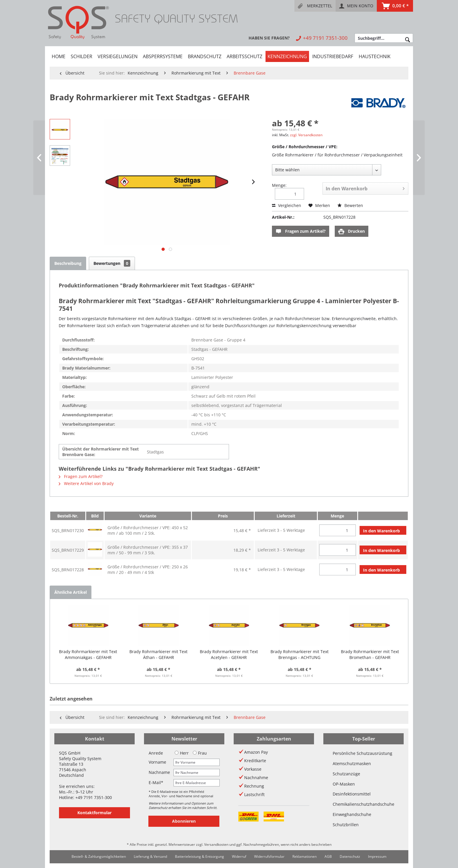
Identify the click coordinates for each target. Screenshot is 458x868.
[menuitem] (315, 6)
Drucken (352, 231)
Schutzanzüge (346, 774)
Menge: (279, 185)
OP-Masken (344, 784)
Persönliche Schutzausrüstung (362, 753)
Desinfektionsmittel (352, 794)
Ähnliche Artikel (71, 592)
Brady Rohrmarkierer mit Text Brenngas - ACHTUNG (300, 654)
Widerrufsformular (269, 856)
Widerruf (239, 856)
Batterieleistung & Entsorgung (199, 856)
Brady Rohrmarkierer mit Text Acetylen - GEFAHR (229, 654)
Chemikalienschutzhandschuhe (364, 804)
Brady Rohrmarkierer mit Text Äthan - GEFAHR (158, 654)
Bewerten (350, 205)
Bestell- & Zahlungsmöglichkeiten (99, 856)
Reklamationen (305, 856)
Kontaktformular (94, 813)
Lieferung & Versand (150, 856)
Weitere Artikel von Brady (86, 483)
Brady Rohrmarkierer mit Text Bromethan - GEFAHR (370, 654)
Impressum (377, 856)
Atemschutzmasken (352, 763)
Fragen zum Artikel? (301, 231)
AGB (328, 856)
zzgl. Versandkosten (306, 135)
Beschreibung (68, 263)
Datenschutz (350, 856)
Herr (182, 753)
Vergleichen (287, 205)
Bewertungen (112, 263)
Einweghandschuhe (352, 814)
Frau (200, 753)
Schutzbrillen (346, 825)
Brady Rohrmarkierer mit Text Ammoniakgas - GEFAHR (88, 654)
